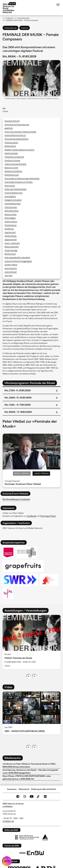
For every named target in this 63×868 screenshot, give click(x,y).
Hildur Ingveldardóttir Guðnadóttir (17, 257)
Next (34, 676)
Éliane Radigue (10, 218)
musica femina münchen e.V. (15, 135)
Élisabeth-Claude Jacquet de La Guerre (19, 150)
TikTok (38, 796)
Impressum (12, 789)
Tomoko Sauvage (11, 250)
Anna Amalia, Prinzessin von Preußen (19, 182)
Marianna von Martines (13, 171)
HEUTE (7, 861)
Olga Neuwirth (10, 232)
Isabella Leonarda (11, 153)
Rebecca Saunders (12, 247)
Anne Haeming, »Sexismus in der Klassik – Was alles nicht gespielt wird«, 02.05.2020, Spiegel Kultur (30, 771)
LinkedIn (45, 796)
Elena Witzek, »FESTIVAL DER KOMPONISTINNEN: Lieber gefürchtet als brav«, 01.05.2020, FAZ (27, 777)
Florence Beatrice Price (13, 193)
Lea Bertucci (9, 229)
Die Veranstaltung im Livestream (16, 499)
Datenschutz (24, 789)
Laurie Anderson (11, 268)
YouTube (32, 796)
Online (5, 111)
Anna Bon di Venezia (12, 160)
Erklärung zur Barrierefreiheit (44, 789)
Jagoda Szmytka (11, 239)
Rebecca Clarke (11, 214)
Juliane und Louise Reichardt (15, 164)
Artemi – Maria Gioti (12, 243)
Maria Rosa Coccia (12, 175)
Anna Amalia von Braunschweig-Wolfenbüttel (22, 178)
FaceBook (18, 796)
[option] (32, 642)
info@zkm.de (8, 821)
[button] (32, 78)
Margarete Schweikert (13, 200)
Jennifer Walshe (11, 265)
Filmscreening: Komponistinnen (16, 139)
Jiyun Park (8, 275)
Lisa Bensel (31, 516)
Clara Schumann (11, 207)
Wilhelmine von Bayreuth (14, 157)
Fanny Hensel (10, 186)
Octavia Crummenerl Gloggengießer (18, 261)
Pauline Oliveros (11, 221)
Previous (29, 676)
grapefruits (9, 128)
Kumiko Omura (10, 254)
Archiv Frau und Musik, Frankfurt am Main (20, 132)
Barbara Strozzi (10, 146)
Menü (58, 5)
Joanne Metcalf (11, 272)
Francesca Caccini (11, 142)
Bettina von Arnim (11, 168)
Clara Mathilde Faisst (13, 204)
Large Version (41, 473)
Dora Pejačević (10, 196)
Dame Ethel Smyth (12, 211)
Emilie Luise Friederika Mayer (16, 189)
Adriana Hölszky (11, 236)
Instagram (25, 796)
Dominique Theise (48, 516)
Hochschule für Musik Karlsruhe (17, 124)
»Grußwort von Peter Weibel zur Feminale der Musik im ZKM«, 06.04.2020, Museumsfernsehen (29, 765)
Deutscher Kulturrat (12, 121)
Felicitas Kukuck (11, 225)
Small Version (22, 473)
